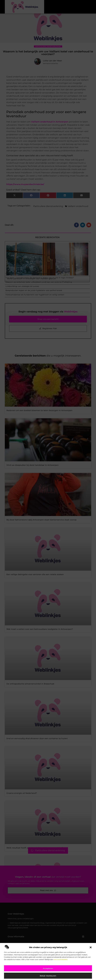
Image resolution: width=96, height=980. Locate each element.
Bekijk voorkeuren (48, 976)
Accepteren (48, 968)
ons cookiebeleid (60, 959)
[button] (91, 947)
